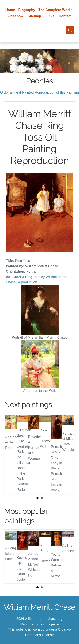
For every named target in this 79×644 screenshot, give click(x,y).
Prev (11, 454)
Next (68, 454)
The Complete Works (56, 10)
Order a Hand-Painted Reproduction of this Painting (40, 92)
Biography (27, 10)
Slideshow (15, 16)
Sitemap (34, 16)
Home (10, 10)
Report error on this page (40, 624)
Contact (65, 16)
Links (50, 16)
